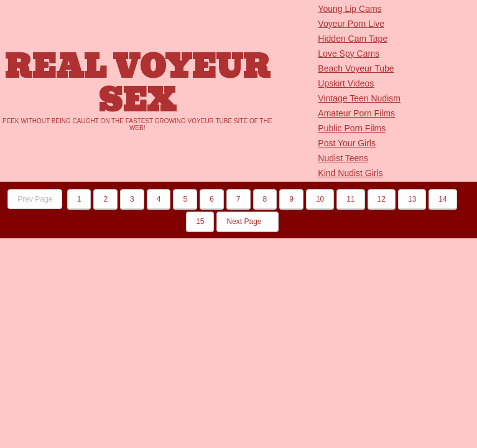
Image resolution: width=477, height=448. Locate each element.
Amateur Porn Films (356, 113)
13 (412, 199)
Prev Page (35, 199)
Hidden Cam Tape (353, 39)
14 (442, 199)
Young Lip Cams (350, 9)
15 (200, 222)
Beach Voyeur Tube (356, 68)
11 (350, 199)
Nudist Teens (343, 158)
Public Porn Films (352, 128)
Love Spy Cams (349, 54)
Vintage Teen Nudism (359, 98)
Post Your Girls (347, 143)
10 (320, 199)
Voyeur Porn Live (351, 24)
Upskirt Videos (346, 83)
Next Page (247, 222)
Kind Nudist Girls (350, 173)
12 (382, 199)
